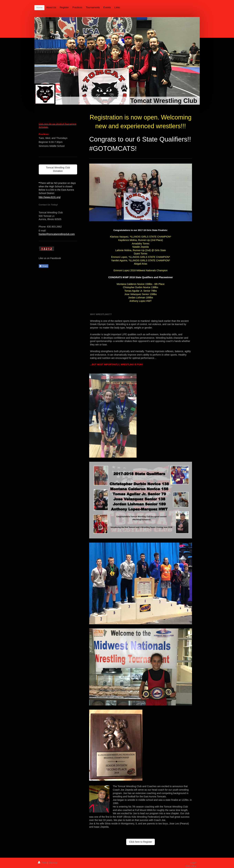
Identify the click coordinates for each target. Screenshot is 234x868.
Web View (191, 866)
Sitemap (53, 863)
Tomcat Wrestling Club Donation (58, 169)
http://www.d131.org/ (50, 197)
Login (193, 863)
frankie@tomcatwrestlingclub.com (57, 234)
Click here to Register (141, 842)
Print (43, 863)
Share (44, 266)
